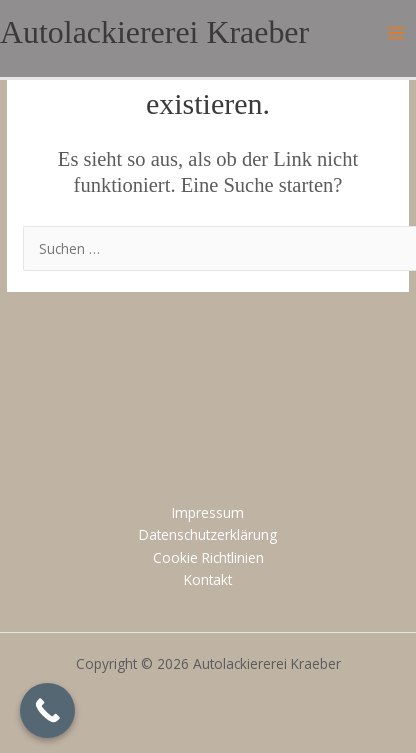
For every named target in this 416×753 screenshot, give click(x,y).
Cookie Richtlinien (208, 557)
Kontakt (208, 579)
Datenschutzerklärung (208, 534)
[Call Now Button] (47, 710)
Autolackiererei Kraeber (154, 32)
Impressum (208, 512)
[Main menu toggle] (396, 33)
